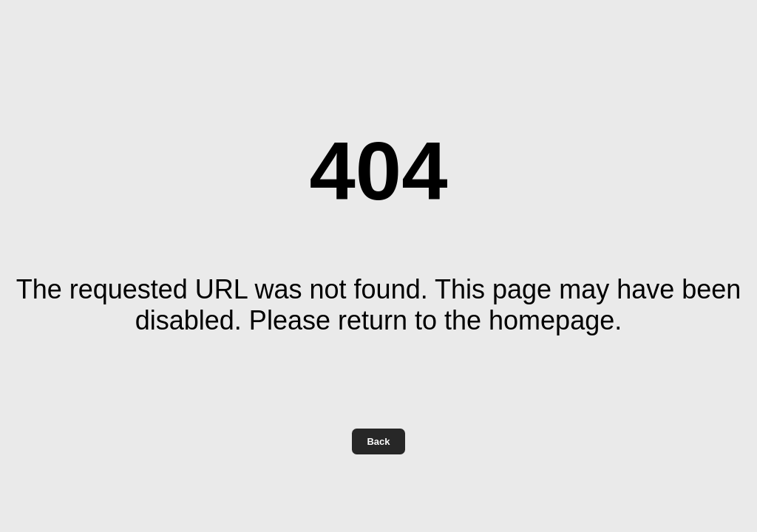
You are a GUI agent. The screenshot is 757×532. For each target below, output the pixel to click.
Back (378, 441)
